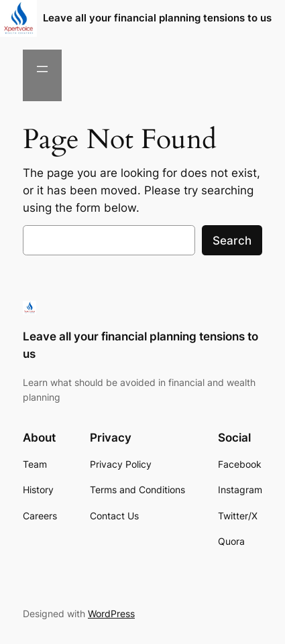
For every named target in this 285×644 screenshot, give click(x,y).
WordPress (111, 614)
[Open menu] (42, 69)
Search (232, 241)
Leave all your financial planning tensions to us (157, 18)
